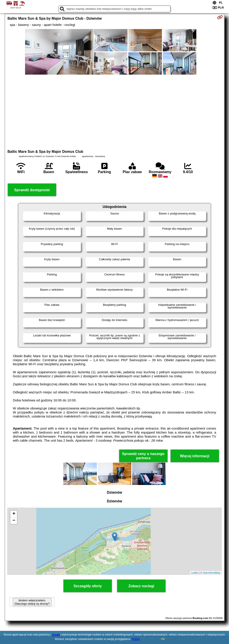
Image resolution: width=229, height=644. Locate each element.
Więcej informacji (195, 456)
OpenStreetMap (212, 573)
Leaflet (195, 573)
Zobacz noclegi (141, 586)
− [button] (14, 521)
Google (56, 635)
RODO (136, 639)
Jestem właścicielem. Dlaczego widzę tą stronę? (32, 602)
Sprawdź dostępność (32, 190)
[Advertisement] (115, 111)
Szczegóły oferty (88, 586)
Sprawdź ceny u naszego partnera (143, 456)
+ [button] (14, 514)
